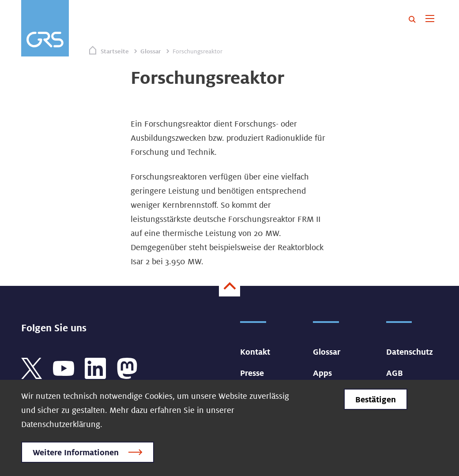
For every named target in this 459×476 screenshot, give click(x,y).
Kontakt (255, 352)
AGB (395, 373)
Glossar (151, 51)
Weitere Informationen (76, 452)
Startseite (115, 51)
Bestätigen (376, 399)
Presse (252, 373)
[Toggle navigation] (430, 19)
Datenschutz (410, 352)
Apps (322, 373)
